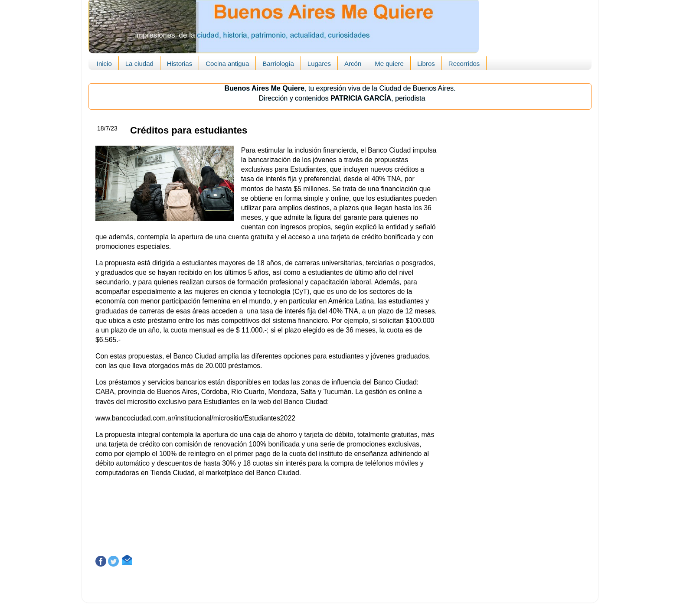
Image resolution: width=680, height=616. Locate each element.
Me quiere (389, 64)
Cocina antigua (227, 64)
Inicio (104, 64)
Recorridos (464, 64)
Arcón (353, 64)
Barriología (278, 64)
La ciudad (139, 64)
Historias (180, 64)
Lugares (319, 64)
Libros (426, 64)
